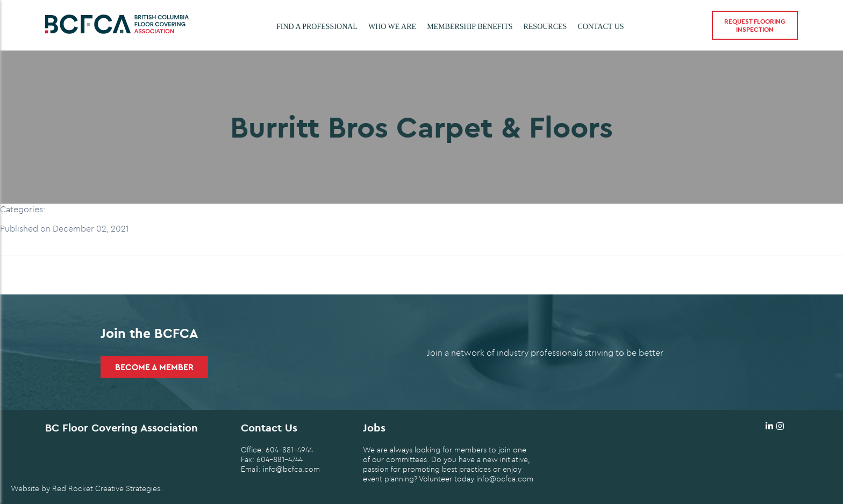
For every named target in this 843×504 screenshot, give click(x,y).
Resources (545, 27)
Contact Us (601, 27)
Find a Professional (317, 27)
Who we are (392, 27)
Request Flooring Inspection (755, 25)
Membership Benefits (470, 27)
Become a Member (154, 367)
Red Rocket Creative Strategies (106, 488)
